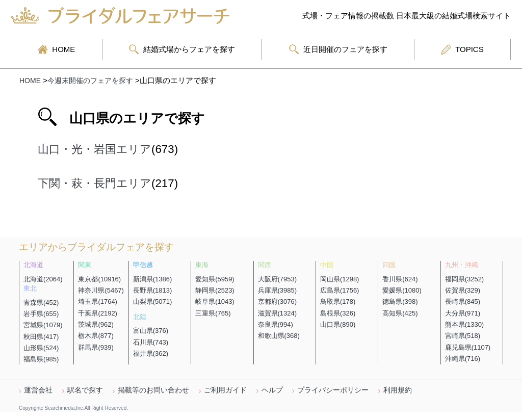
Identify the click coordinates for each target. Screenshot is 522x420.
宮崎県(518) (463, 336)
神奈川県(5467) (101, 290)
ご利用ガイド (225, 390)
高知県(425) (400, 313)
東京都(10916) (99, 279)
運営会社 (38, 390)
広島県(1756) (340, 290)
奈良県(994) (276, 324)
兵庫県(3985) (278, 290)
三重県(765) (213, 313)
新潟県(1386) (153, 279)
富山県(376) (151, 331)
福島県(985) (41, 359)
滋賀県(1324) (278, 313)
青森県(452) (41, 303)
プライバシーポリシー (333, 390)
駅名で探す (85, 390)
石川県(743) (151, 342)
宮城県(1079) (43, 325)
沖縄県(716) (463, 359)
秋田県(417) (41, 337)
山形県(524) (41, 348)
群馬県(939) (96, 347)
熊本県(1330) (465, 324)
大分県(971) (463, 313)
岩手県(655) (41, 314)
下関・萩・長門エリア (95, 183)
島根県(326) (338, 313)
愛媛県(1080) (402, 290)
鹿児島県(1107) (468, 347)
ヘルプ (272, 390)
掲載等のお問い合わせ (153, 390)
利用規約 (398, 390)
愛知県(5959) (215, 279)
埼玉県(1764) (98, 301)
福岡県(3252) (465, 279)
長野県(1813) (153, 290)
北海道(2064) (43, 279)
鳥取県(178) (338, 301)
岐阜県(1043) (215, 301)
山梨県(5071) (153, 301)
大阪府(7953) (278, 279)
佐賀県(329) (463, 290)
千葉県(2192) (98, 313)
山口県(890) (338, 324)
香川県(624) (400, 279)
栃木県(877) (96, 336)
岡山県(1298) (340, 279)
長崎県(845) (463, 301)
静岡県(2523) (215, 290)
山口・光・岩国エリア (95, 149)
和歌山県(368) (279, 336)
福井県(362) (151, 353)
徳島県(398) (400, 301)
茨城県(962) (96, 324)
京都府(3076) (278, 301)
